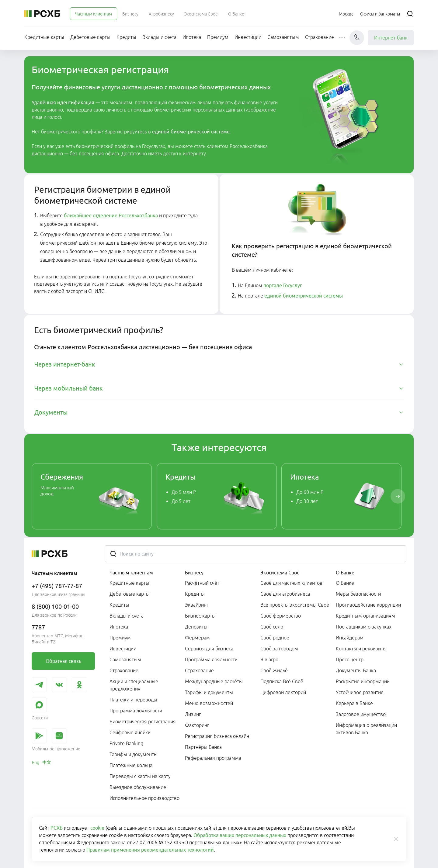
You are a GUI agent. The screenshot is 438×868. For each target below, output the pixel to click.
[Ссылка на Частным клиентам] (94, 14)
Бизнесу (194, 573)
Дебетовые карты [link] (130, 594)
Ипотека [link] (119, 627)
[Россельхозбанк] (42, 14)
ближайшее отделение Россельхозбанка (111, 215)
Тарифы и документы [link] (134, 754)
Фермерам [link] (197, 638)
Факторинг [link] (197, 725)
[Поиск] (410, 14)
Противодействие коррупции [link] (368, 605)
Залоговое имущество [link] (361, 714)
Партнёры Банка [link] (203, 747)
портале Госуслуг (283, 285)
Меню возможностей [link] (209, 703)
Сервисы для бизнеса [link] (209, 649)
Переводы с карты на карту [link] (140, 776)
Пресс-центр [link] (350, 660)
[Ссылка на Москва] (346, 14)
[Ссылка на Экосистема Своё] (201, 14)
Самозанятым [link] (125, 660)
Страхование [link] (124, 670)
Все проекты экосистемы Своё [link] (295, 605)
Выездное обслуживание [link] (138, 787)
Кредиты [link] (119, 605)
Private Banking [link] (126, 743)
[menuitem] (94, 14)
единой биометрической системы (304, 296)
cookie (97, 828)
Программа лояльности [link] (136, 711)
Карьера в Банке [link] (354, 703)
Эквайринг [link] (197, 605)
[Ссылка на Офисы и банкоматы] (380, 14)
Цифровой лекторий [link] (283, 692)
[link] (92, 496)
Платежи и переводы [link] (133, 700)
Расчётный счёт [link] (202, 583)
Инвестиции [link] (123, 649)
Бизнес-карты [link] (200, 616)
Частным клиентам (131, 573)
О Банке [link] (345, 583)
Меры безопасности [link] (358, 594)
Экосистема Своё (280, 573)
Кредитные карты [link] (129, 583)
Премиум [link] (120, 638)
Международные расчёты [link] (214, 681)
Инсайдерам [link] (350, 638)
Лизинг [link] (193, 714)
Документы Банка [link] (356, 670)
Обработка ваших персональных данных (240, 835)
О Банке (345, 573)
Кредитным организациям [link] (365, 616)
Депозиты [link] (196, 627)
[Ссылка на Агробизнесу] (161, 14)
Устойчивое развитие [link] (360, 692)
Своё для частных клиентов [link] (291, 583)
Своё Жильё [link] (274, 670)
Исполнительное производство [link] (144, 798)
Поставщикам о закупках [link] (364, 627)
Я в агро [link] (269, 660)
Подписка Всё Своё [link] (282, 681)
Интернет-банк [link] (391, 38)
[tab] (219, 364)
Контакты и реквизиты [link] (361, 649)
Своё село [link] (272, 627)
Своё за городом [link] (279, 649)
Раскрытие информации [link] (363, 681)
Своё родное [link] (275, 638)
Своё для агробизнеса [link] (285, 594)
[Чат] (357, 38)
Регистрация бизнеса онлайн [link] (217, 736)
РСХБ (57, 828)
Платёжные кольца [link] (131, 765)
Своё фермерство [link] (281, 616)
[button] (343, 38)
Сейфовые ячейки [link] (130, 732)
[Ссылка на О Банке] (236, 14)
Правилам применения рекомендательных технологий (150, 850)
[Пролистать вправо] (398, 496)
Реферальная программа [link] (213, 758)
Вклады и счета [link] (127, 616)
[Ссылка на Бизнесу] (130, 14)
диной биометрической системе (192, 132)
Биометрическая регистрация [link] (143, 722)
